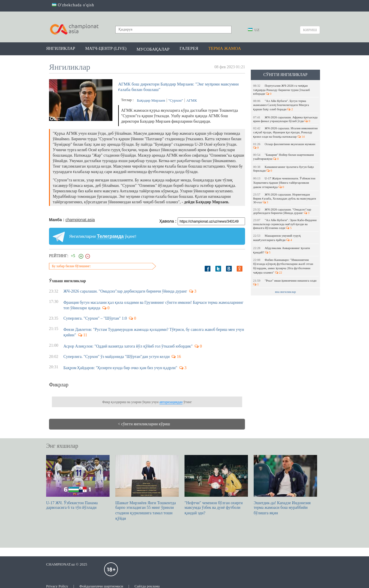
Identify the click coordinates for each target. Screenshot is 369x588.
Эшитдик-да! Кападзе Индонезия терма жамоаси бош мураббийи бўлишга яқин (285, 485)
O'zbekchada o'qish (73, 5)
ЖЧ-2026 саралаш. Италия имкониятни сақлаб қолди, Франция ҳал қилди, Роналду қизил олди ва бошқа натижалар (285, 132)
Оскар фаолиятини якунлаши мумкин (285, 146)
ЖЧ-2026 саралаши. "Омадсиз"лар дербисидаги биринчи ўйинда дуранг (282, 211)
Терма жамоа (225, 48)
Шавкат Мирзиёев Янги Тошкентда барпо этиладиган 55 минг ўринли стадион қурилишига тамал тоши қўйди (147, 488)
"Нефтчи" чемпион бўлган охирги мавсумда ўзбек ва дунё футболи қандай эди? (216, 485)
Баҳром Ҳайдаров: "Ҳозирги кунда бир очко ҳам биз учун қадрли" (120, 368)
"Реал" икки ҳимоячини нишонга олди (285, 282)
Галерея (189, 48)
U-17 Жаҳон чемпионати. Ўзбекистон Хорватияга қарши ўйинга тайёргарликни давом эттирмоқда (284, 183)
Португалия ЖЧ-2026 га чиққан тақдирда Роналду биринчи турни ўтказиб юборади (282, 90)
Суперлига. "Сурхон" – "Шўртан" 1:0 (95, 318)
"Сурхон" (176, 100)
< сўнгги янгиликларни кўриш (144, 424)
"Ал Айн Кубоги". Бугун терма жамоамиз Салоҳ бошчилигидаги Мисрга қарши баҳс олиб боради (281, 105)
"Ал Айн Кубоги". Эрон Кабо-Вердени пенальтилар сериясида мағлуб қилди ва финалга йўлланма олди (285, 224)
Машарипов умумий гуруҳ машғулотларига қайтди (277, 238)
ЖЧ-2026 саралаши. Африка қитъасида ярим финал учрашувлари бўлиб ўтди (285, 119)
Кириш (310, 30)
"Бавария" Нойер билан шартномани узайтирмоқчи (284, 157)
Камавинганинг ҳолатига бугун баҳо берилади (284, 169)
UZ (254, 30)
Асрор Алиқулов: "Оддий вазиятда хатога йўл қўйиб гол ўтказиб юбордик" (128, 346)
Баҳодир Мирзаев (151, 100)
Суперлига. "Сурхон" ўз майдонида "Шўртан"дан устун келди (116, 357)
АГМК (192, 100)
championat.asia (80, 220)
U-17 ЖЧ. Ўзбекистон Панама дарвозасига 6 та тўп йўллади (78, 482)
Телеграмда (110, 236)
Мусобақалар (153, 49)
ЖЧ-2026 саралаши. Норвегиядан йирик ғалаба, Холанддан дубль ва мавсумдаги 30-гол (285, 198)
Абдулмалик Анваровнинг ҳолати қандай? (282, 250)
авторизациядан (171, 402)
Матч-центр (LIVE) (106, 48)
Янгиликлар (61, 48)
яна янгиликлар (286, 292)
